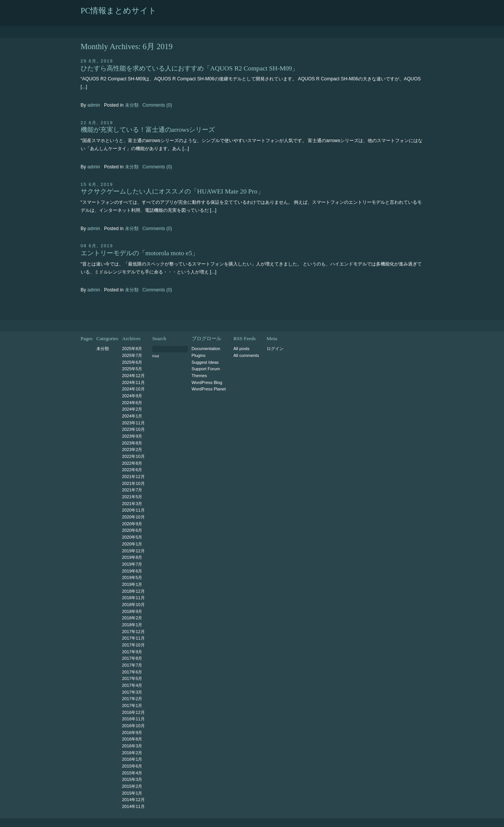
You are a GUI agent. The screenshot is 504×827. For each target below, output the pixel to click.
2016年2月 (132, 753)
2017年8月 (132, 658)
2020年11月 (133, 510)
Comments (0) (157, 105)
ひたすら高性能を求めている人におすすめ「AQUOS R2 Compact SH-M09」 (190, 68)
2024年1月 (132, 416)
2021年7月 (132, 490)
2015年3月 (132, 779)
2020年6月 (132, 530)
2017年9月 (132, 652)
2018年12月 (133, 591)
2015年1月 (132, 793)
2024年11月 (133, 382)
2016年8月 (132, 739)
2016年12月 (133, 712)
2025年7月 (132, 355)
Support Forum (206, 369)
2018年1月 (132, 625)
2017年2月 (132, 699)
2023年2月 (132, 449)
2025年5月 (132, 369)
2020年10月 (133, 517)
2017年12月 (133, 632)
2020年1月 (132, 544)
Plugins (199, 355)
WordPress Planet (209, 389)
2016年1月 (132, 759)
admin (94, 105)
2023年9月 (132, 436)
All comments (246, 355)
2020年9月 (132, 524)
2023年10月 (133, 429)
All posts (242, 349)
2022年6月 (132, 470)
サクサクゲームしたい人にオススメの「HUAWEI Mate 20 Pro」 (172, 191)
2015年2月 (132, 786)
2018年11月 (133, 598)
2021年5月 (132, 497)
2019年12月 (133, 551)
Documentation (206, 349)
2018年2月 (132, 618)
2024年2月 (132, 409)
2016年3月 (132, 746)
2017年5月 (132, 678)
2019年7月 (132, 564)
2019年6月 (132, 571)
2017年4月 (132, 685)
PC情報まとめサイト (119, 11)
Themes (199, 376)
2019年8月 (132, 557)
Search (159, 338)
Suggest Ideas (205, 362)
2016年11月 (133, 719)
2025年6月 (132, 362)
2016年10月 (133, 726)
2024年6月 (132, 403)
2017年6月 (132, 672)
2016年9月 (132, 733)
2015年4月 (132, 773)
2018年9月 (132, 611)
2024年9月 (132, 396)
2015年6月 (132, 766)
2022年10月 (133, 456)
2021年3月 (132, 504)
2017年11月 (133, 638)
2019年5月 (132, 577)
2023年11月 (133, 423)
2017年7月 (132, 665)
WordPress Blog (207, 382)
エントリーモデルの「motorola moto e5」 (140, 253)
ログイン (275, 349)
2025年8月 (132, 349)
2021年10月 (133, 483)
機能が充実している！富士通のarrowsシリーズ (148, 130)
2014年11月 (133, 806)
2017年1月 (132, 705)
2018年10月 (133, 605)
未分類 (132, 105)
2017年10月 (133, 645)
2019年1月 (132, 584)
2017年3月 (132, 692)
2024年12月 (133, 376)
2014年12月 (133, 800)
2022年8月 (132, 463)
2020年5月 (132, 537)
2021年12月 (133, 477)
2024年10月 (133, 389)
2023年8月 (132, 443)
